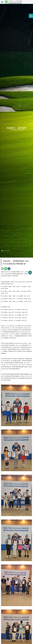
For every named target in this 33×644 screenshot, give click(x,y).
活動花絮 (7, 261)
